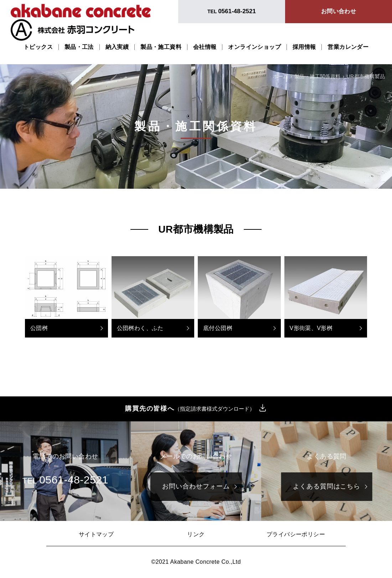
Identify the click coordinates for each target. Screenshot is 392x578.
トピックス (38, 47)
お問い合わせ (339, 11)
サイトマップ (96, 534)
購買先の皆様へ (190, 409)
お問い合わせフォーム (196, 486)
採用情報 (304, 47)
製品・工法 (79, 47)
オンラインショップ (254, 47)
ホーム (281, 76)
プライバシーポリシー (296, 534)
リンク (196, 534)
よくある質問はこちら (327, 486)
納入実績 (117, 47)
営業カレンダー (348, 47)
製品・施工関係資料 (318, 76)
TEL (232, 11)
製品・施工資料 (161, 47)
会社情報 (205, 47)
